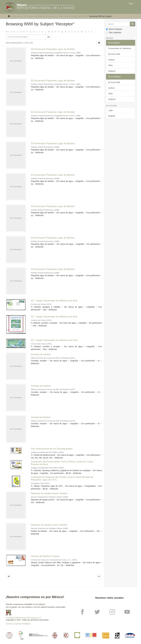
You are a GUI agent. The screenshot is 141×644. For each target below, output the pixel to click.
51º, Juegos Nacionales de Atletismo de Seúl (54, 301)
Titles (111, 65)
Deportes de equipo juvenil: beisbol (49, 493)
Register (112, 116)
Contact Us (11, 624)
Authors (112, 60)
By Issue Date (114, 54)
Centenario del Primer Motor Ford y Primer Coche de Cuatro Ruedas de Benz (62, 463)
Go (49, 37)
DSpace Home (17, 16)
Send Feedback (24, 624)
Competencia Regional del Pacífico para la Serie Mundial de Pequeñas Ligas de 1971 (62, 478)
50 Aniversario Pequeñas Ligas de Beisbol (53, 49)
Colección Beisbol (71, 16)
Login (111, 110)
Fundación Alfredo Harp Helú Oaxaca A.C (24, 618)
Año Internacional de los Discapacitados (52, 449)
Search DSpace (114, 29)
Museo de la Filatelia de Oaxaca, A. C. (43, 16)
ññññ (84, 16)
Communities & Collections (120, 48)
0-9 (7, 32)
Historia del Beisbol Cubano (45, 556)
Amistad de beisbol (41, 354)
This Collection (114, 33)
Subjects (112, 71)
